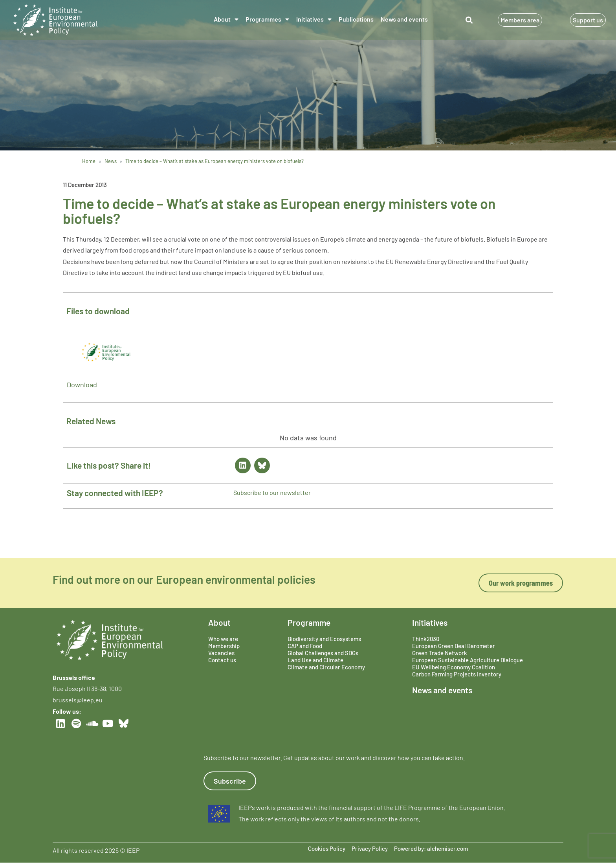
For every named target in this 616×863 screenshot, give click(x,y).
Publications (356, 19)
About (226, 19)
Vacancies (221, 653)
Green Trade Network (440, 653)
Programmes (267, 19)
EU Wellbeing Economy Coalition (454, 667)
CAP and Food (305, 646)
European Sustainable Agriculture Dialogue (467, 660)
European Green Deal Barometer (454, 646)
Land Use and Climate (315, 660)
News (111, 161)
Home (89, 161)
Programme (309, 622)
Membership (224, 646)
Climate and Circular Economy (326, 667)
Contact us (222, 660)
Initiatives (314, 19)
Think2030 (426, 639)
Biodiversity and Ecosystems (324, 639)
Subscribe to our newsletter (272, 492)
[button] (469, 20)
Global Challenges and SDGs (323, 653)
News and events (404, 19)
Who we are (223, 639)
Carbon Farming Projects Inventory (457, 674)
